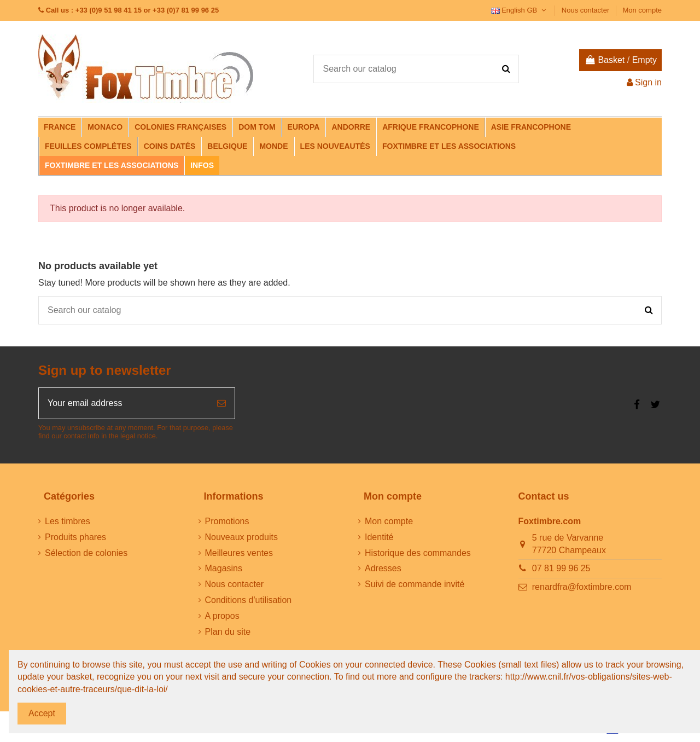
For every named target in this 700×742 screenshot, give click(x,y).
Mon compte (642, 10)
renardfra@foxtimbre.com (582, 587)
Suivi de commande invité (415, 584)
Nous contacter (587, 10)
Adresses (383, 568)
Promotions (227, 521)
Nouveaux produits (241, 537)
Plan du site (228, 632)
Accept (42, 713)
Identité (379, 537)
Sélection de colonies (86, 553)
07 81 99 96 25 (561, 568)
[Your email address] (124, 403)
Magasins (224, 568)
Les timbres (68, 521)
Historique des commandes (418, 553)
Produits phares (75, 537)
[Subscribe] (221, 403)
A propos (222, 616)
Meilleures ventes (239, 553)
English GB (520, 10)
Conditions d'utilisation (249, 600)
